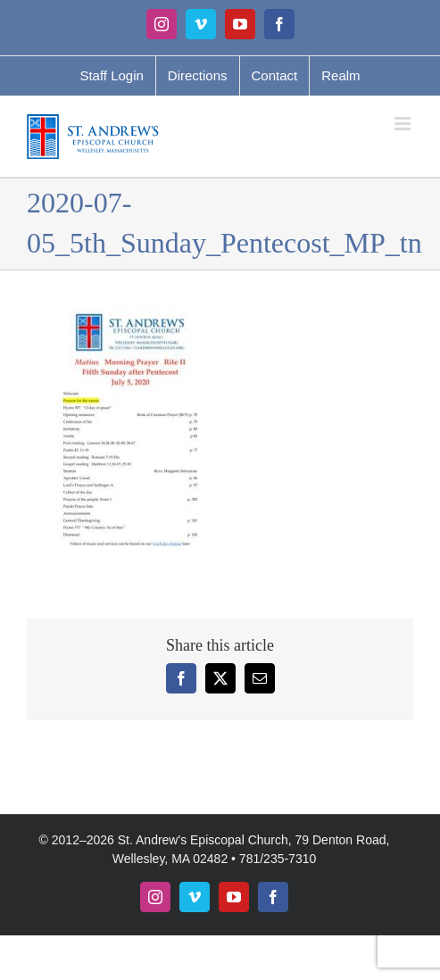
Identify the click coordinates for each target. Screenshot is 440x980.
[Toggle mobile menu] (404, 124)
